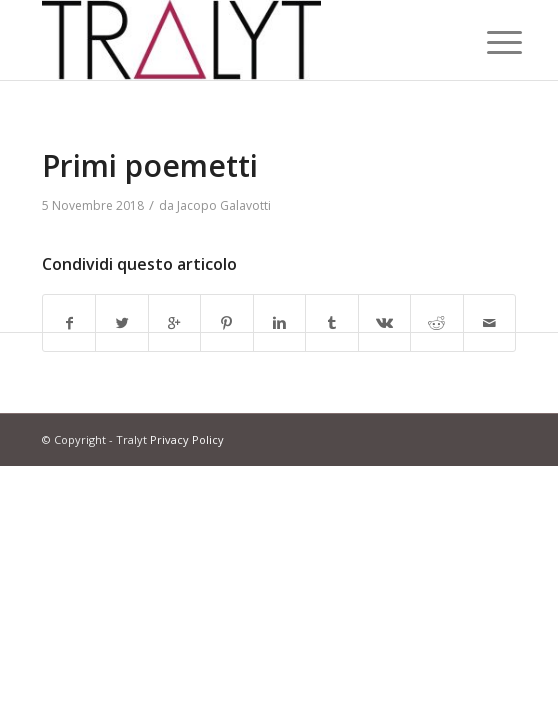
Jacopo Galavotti (224, 205)
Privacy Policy (187, 439)
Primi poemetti (150, 165)
